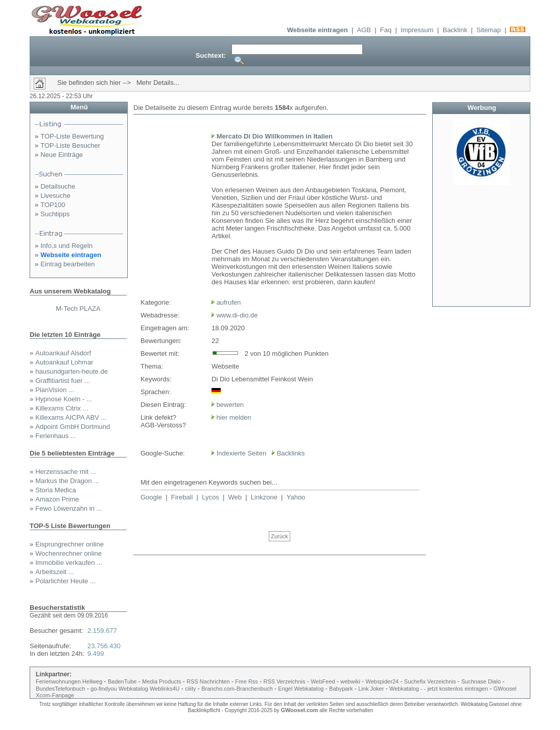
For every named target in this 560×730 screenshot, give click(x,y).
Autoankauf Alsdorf (63, 353)
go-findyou (103, 689)
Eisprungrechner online (69, 544)
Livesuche (55, 196)
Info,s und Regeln (66, 246)
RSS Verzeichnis (285, 681)
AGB (364, 30)
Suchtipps (55, 214)
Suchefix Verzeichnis (431, 681)
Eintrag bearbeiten (67, 264)
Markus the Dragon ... (67, 481)
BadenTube (122, 681)
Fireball (182, 497)
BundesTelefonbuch (61, 689)
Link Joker (371, 689)
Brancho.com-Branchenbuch (237, 689)
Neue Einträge (62, 155)
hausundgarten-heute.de (72, 371)
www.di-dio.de (237, 315)
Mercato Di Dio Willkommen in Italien (275, 136)
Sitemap (488, 30)
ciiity (190, 689)
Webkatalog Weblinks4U (149, 689)
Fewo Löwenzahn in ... (68, 508)
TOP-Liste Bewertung (72, 136)
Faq (386, 30)
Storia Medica (55, 490)
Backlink (455, 30)
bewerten (230, 405)
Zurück (279, 536)
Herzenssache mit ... (66, 472)
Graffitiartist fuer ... (63, 381)
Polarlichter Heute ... (65, 581)
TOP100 (53, 205)
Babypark (341, 689)
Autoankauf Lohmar (64, 362)
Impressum (417, 30)
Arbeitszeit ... (54, 572)
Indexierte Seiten (242, 453)
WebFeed (323, 681)
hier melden (233, 417)
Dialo (494, 681)
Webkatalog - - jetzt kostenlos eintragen (439, 689)
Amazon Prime (57, 499)
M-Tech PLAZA (78, 309)
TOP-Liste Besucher (70, 145)
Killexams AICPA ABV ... (71, 417)
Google (151, 497)
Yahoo (296, 497)
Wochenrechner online (68, 553)
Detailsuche (58, 186)
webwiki (350, 681)
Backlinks (291, 453)
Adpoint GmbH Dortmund (73, 427)
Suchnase (474, 681)
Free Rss (247, 681)
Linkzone (264, 497)
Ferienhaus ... (56, 436)
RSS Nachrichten (208, 681)
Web (235, 497)
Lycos (210, 497)
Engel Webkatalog (301, 689)
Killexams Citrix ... (62, 408)
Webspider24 (382, 681)
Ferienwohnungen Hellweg (69, 681)
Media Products (161, 681)
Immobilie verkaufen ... (69, 563)
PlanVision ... (55, 390)
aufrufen (229, 302)
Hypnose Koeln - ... (64, 399)
